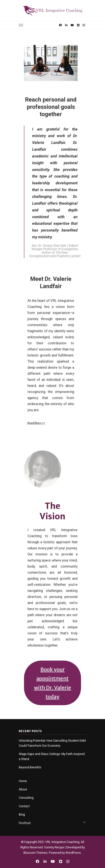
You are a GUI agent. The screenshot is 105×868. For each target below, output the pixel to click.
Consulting (26, 798)
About (23, 789)
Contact (24, 806)
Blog (22, 815)
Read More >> (36, 423)
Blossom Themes (35, 853)
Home (23, 781)
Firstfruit (25, 823)
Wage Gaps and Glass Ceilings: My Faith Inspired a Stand (52, 756)
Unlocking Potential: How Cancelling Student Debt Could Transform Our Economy (52, 743)
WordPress (73, 853)
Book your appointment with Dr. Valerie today (53, 683)
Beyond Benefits (30, 767)
